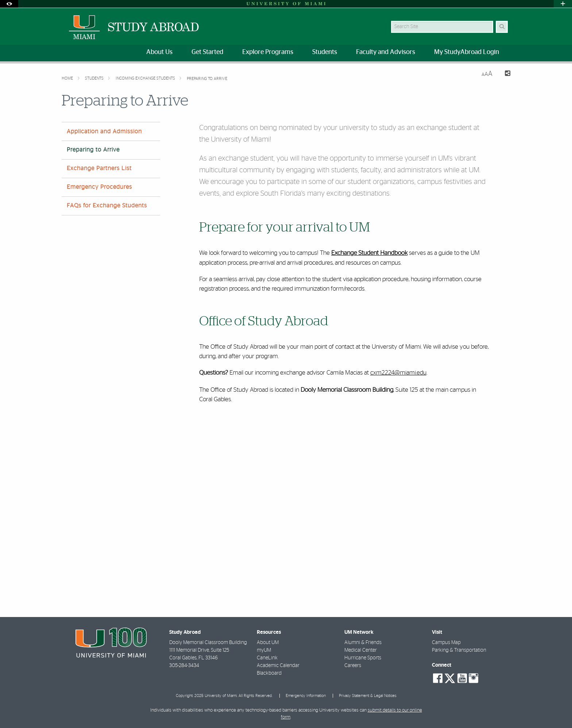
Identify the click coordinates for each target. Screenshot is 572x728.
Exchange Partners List (99, 168)
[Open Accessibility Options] (9, 4)
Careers (353, 666)
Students (95, 78)
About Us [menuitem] (159, 52)
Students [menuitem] (325, 52)
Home (68, 78)
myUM (264, 650)
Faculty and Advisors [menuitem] (386, 52)
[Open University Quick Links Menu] (563, 4)
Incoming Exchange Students (146, 78)
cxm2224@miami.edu (398, 373)
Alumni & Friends (363, 643)
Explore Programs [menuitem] (268, 52)
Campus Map (446, 643)
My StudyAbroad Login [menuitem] (467, 52)
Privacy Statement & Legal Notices (368, 696)
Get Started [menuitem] (207, 52)
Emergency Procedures (99, 187)
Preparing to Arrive (207, 79)
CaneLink (267, 658)
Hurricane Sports (363, 658)
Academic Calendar (278, 666)
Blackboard (269, 673)
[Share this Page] (504, 74)
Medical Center (361, 650)
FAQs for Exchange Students (107, 206)
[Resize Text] (487, 74)
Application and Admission (104, 131)
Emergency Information (306, 696)
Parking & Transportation (459, 650)
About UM (268, 643)
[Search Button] (502, 27)
